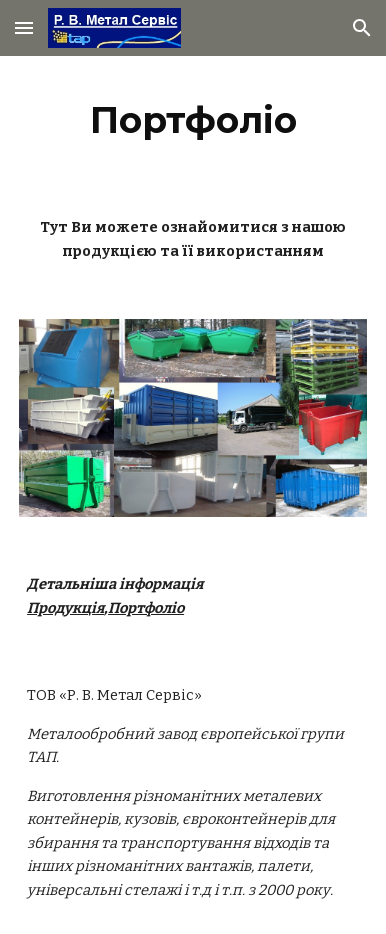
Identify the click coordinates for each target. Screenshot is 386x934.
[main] (193, 120)
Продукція (65, 608)
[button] (24, 27)
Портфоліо (146, 608)
